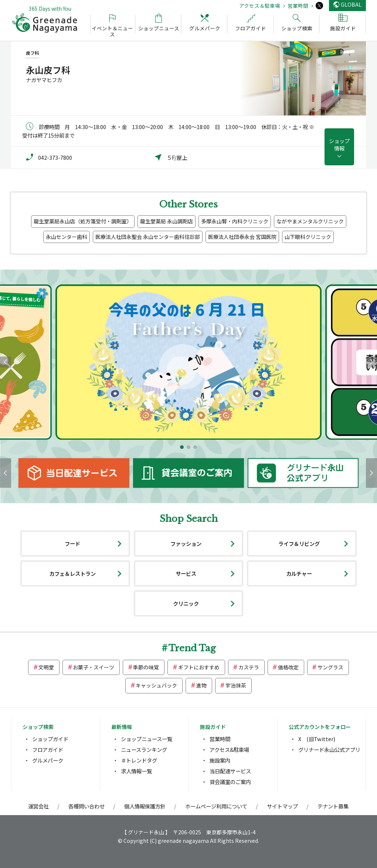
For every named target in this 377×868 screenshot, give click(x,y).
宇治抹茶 (236, 685)
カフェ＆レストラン (72, 573)
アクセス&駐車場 (229, 749)
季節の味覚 (146, 667)
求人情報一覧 (136, 771)
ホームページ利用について (216, 806)
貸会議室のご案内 (230, 782)
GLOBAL (351, 4)
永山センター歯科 (67, 237)
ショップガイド (50, 739)
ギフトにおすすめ (199, 667)
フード (72, 543)
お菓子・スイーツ (94, 667)
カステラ (249, 667)
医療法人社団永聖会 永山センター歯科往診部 (148, 237)
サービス (186, 573)
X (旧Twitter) (317, 739)
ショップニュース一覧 (147, 739)
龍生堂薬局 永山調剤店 (167, 221)
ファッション (186, 543)
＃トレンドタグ (139, 760)
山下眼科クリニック (308, 237)
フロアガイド (48, 749)
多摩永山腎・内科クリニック (235, 221)
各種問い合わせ (86, 806)
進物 (201, 685)
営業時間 (298, 6)
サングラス (330, 667)
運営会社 (38, 806)
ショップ (339, 144)
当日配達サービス (230, 771)
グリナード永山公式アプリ (329, 749)
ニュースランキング (144, 749)
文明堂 (46, 667)
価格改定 (288, 667)
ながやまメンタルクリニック (310, 221)
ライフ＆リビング (299, 543)
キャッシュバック (156, 685)
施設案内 (220, 760)
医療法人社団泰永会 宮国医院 (242, 237)
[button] (182, 447)
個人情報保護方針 (145, 806)
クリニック (186, 603)
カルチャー (299, 573)
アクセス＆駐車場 (260, 6)
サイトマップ (282, 806)
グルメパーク (48, 760)
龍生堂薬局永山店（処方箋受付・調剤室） (83, 221)
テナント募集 (333, 806)
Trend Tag (192, 648)
